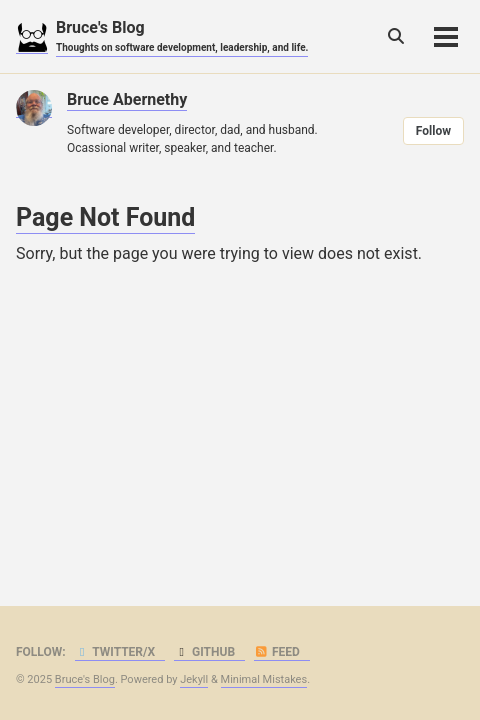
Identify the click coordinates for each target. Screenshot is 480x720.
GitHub (204, 652)
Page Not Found (105, 217)
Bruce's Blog (182, 36)
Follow (433, 131)
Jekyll (194, 679)
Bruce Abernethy (127, 99)
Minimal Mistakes (264, 679)
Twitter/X (115, 652)
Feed (277, 652)
